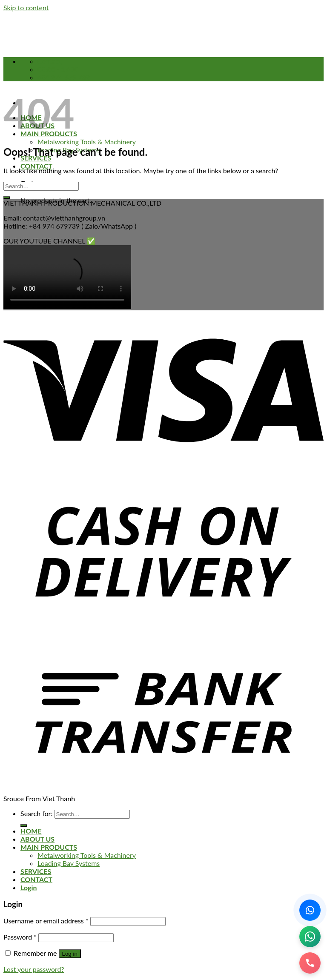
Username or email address (46, 921)
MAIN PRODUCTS (49, 847)
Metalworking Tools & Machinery (87, 142)
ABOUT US (37, 839)
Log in (70, 954)
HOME (31, 831)
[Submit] (7, 198)
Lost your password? (34, 969)
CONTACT (36, 166)
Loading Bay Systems (69, 863)
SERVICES (36, 871)
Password (20, 937)
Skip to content (26, 7)
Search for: (36, 813)
